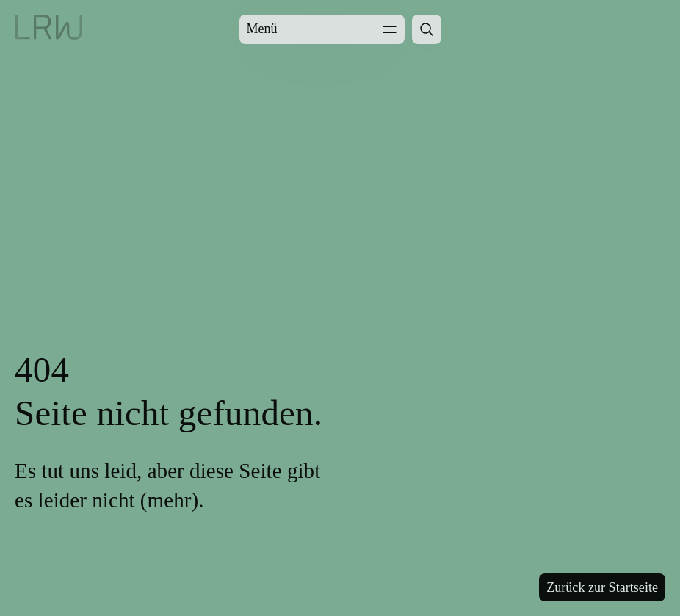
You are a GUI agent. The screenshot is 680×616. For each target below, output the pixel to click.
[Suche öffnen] (427, 29)
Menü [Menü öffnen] (322, 29)
